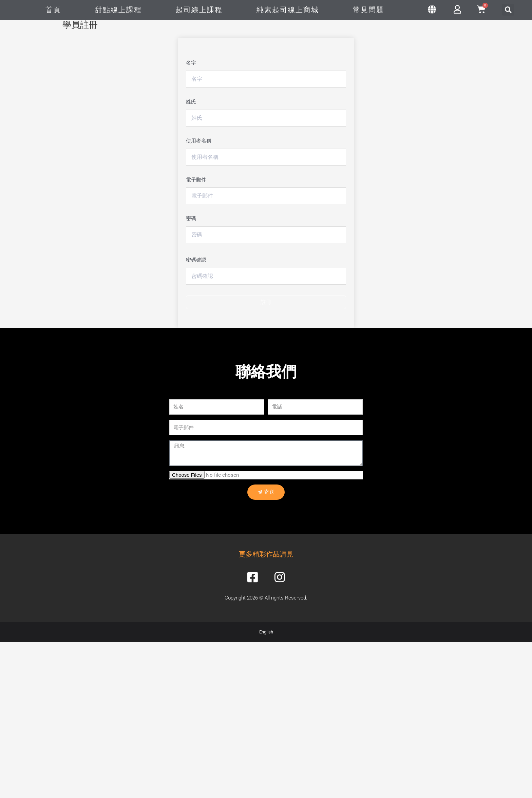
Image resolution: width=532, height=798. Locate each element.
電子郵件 (196, 180)
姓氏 (191, 102)
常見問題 (368, 10)
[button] (508, 10)
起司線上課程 (199, 10)
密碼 (191, 218)
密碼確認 (196, 260)
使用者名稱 (199, 141)
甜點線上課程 (118, 10)
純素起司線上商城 (288, 10)
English (266, 632)
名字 (191, 63)
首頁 (53, 10)
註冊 (266, 302)
